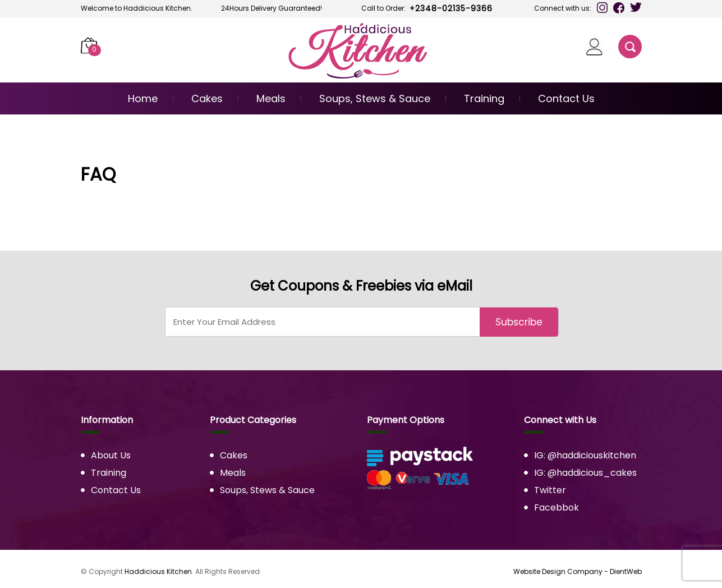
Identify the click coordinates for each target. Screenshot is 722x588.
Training (484, 98)
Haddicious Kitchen (158, 571)
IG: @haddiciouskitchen (585, 455)
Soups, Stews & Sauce (375, 98)
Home (143, 98)
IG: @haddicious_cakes (585, 473)
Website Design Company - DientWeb (578, 571)
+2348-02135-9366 (451, 8)
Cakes (207, 98)
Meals (271, 98)
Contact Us (566, 98)
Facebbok (557, 507)
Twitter (550, 490)
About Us (111, 455)
